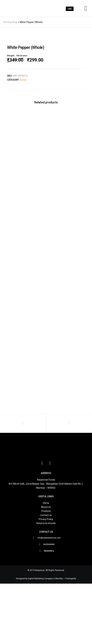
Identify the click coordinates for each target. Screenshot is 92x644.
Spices (24, 140)
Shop (15, 22)
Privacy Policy (46, 580)
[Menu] (85, 8)
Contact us (46, 576)
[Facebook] (42, 523)
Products (46, 572)
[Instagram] (50, 523)
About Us (46, 568)
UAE (70, 9)
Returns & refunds (46, 584)
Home (7, 22)
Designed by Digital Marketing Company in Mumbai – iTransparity (46, 639)
